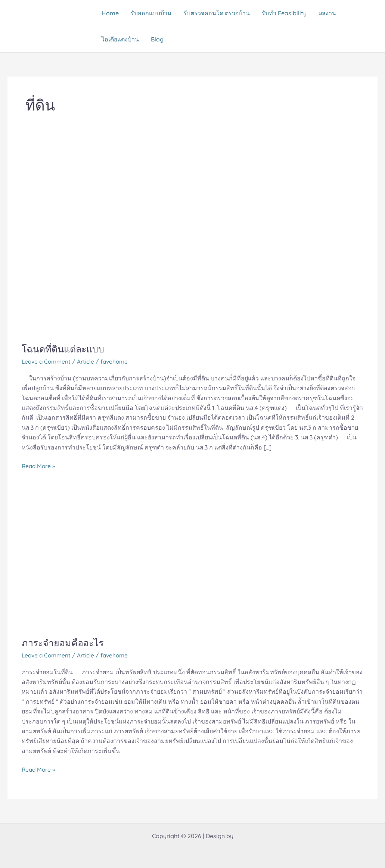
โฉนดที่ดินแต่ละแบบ (65, 349)
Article (88, 361)
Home (110, 13)
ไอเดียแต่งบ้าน (120, 39)
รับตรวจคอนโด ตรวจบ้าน (217, 13)
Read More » (39, 465)
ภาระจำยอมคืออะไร (64, 643)
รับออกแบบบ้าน (151, 13)
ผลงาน (327, 13)
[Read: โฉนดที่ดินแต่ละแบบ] (192, 243)
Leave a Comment (47, 361)
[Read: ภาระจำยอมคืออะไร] (115, 571)
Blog (157, 39)
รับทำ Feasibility (284, 13)
